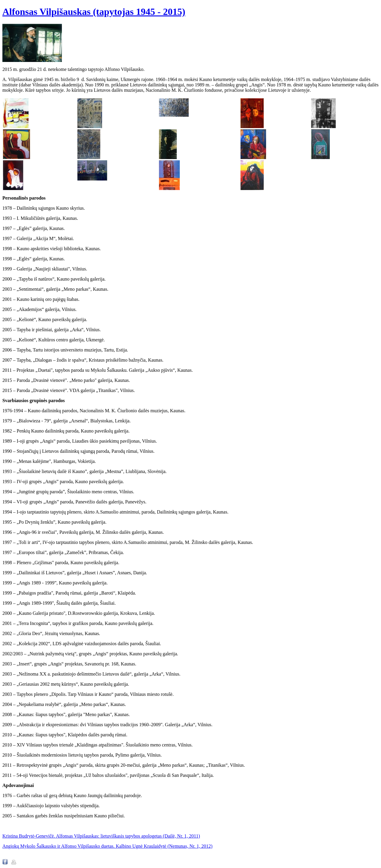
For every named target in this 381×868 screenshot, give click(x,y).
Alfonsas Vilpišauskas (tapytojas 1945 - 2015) (94, 12)
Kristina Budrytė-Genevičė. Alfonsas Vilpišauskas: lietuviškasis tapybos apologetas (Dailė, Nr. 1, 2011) (101, 836)
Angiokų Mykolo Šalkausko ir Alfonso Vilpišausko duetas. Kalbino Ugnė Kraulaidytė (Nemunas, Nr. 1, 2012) (107, 846)
